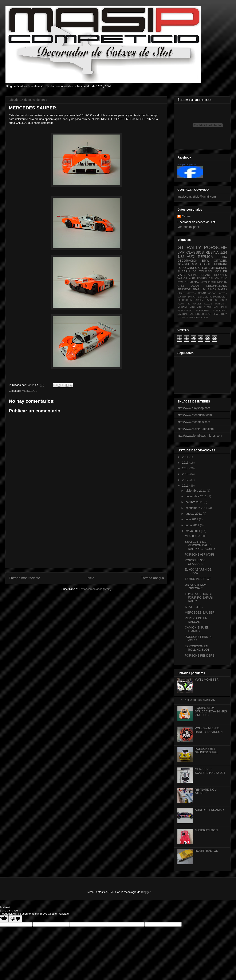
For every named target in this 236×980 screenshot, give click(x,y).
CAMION (214, 279)
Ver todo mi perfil (188, 227)
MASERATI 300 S (207, 830)
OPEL (181, 286)
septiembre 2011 (197, 508)
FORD (182, 268)
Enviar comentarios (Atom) (95, 589)
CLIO (224, 279)
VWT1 (182, 275)
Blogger (146, 892)
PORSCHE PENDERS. (200, 656)
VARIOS (182, 279)
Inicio (90, 578)
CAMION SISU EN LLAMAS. (197, 629)
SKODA (223, 314)
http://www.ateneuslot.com (195, 415)
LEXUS (208, 304)
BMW (206, 261)
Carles (31, 385)
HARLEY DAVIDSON (205, 300)
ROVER (200, 314)
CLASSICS (195, 252)
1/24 (224, 252)
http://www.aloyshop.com (194, 408)
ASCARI (213, 293)
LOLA (206, 268)
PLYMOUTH (203, 311)
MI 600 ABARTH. (196, 536)
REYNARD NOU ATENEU (206, 791)
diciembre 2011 (196, 491)
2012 (186, 480)
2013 (186, 474)
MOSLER (221, 271)
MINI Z (201, 307)
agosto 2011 (194, 514)
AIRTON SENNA (197, 293)
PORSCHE (215, 247)
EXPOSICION (185, 300)
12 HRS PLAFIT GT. (198, 579)
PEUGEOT (184, 289)
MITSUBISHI (208, 282)
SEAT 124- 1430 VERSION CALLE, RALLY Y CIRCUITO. (200, 545)
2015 (186, 463)
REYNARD (221, 275)
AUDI (191, 257)
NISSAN (222, 282)
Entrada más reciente (24, 578)
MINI (192, 307)
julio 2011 (192, 519)
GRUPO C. (194, 268)
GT (181, 247)
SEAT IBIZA (211, 314)
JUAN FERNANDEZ (189, 304)
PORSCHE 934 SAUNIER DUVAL (207, 750)
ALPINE (193, 275)
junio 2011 (193, 525)
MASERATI (221, 304)
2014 (186, 468)
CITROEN (221, 261)
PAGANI (195, 286)
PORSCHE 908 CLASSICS (195, 562)
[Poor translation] (15, 919)
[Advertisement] (86, 538)
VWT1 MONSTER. (207, 680)
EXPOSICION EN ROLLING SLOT (197, 648)
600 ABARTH (202, 264)
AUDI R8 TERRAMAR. (210, 810)
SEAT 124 (199, 289)
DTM (180, 282)
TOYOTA (183, 264)
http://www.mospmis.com (194, 422)
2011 (186, 486)
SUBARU (184, 271)
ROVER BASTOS (206, 851)
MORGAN (212, 307)
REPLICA (205, 257)
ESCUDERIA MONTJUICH (213, 297)
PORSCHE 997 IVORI (199, 555)
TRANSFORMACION (197, 318)
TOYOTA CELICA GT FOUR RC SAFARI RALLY (199, 598)
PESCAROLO (185, 311)
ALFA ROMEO (198, 279)
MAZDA (194, 282)
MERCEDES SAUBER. (200, 612)
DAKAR (192, 297)
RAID (192, 314)
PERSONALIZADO (216, 286)
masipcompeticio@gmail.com (197, 197)
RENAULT (206, 275)
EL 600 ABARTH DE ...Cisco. (198, 571)
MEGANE (183, 307)
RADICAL (183, 314)
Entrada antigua (152, 578)
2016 (186, 457)
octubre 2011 (194, 502)
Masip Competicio (187, 164)
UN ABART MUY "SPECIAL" (196, 586)
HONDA (223, 300)
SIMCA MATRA (217, 289)
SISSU (181, 293)
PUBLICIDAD (220, 311)
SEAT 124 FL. (194, 607)
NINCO (223, 307)
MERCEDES (29, 391)
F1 (186, 282)
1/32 (181, 257)
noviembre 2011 (196, 496)
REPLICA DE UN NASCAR (196, 620)
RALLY (194, 247)
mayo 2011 (193, 531)
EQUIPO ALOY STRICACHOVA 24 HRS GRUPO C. (211, 711)
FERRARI (221, 264)
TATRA (181, 318)
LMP (181, 252)
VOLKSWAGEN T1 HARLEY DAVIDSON (209, 730)
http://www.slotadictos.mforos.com (200, 436)
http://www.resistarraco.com (196, 429)
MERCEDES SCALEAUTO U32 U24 (210, 771)
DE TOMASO (202, 271)
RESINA (212, 252)
